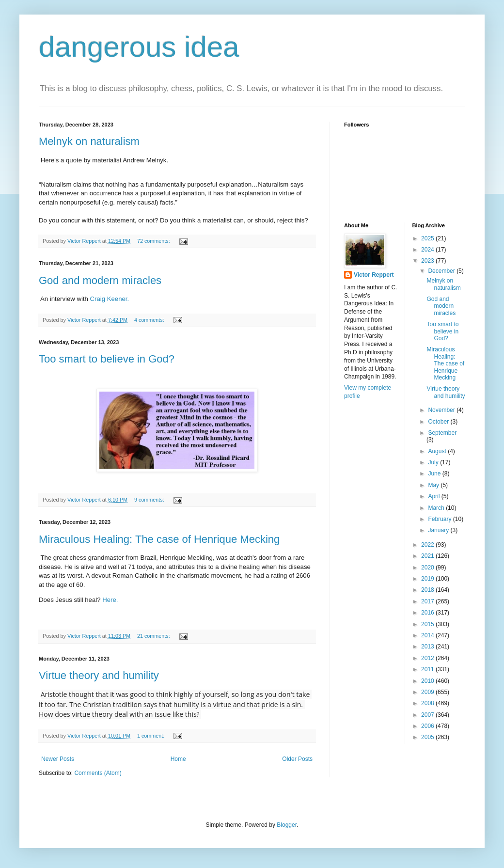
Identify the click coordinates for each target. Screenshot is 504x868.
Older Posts (297, 759)
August (438, 451)
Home (178, 759)
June (435, 473)
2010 (428, 681)
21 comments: (154, 636)
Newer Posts (58, 759)
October (439, 422)
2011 (428, 669)
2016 (428, 613)
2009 (428, 692)
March (437, 508)
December (442, 271)
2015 (428, 624)
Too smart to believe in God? (107, 359)
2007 (428, 715)
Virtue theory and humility (99, 675)
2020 (428, 568)
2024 (428, 250)
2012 (428, 658)
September (442, 433)
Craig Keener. (110, 299)
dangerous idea (139, 47)
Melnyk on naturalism (89, 141)
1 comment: (151, 736)
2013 (428, 647)
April (434, 496)
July (434, 462)
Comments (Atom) (98, 773)
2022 (428, 545)
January (439, 530)
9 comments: (150, 500)
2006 (428, 726)
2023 (428, 261)
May (434, 485)
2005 (428, 737)
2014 (428, 635)
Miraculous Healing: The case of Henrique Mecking (159, 539)
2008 (428, 703)
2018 (428, 590)
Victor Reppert (374, 275)
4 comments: (150, 320)
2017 (428, 601)
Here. (110, 600)
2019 (428, 579)
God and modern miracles (100, 280)
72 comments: (154, 241)
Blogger (287, 825)
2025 (428, 238)
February (440, 519)
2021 (428, 556)
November (442, 410)
